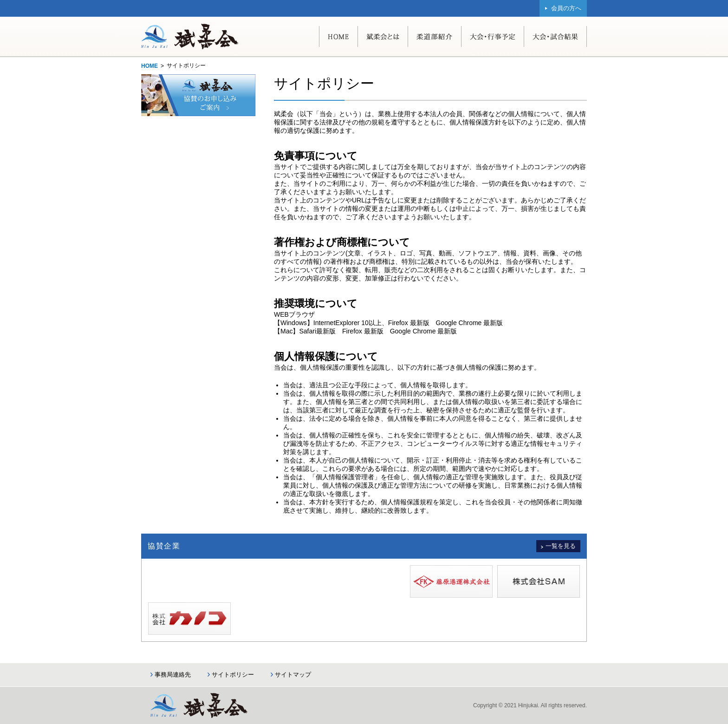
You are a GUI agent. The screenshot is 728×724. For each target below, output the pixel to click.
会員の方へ (566, 8)
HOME (149, 66)
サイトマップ (293, 675)
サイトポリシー (233, 675)
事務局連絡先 (173, 675)
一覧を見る (561, 546)
